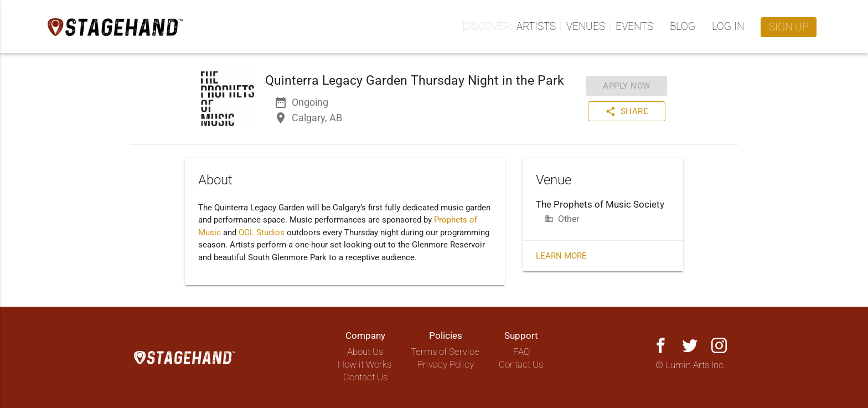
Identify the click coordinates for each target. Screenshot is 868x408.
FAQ (521, 352)
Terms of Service (445, 352)
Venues (586, 27)
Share (627, 111)
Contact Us (365, 377)
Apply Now (627, 86)
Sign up (789, 27)
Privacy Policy (446, 365)
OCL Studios (262, 233)
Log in (728, 27)
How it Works (365, 365)
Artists (536, 27)
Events (634, 27)
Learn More (561, 256)
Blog (683, 27)
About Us (365, 352)
